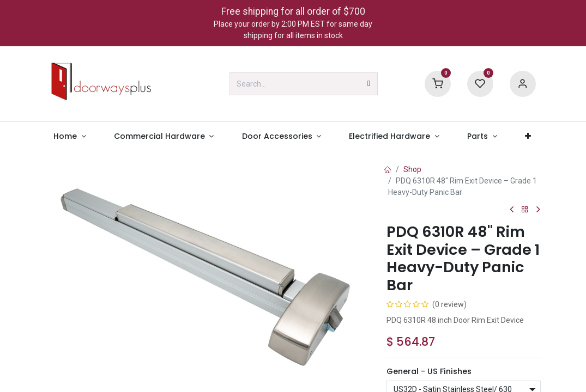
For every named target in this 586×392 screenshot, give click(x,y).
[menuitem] (70, 136)
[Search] (369, 84)
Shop (412, 169)
